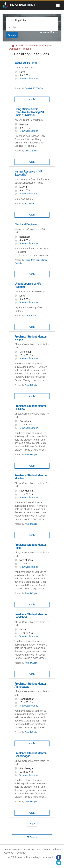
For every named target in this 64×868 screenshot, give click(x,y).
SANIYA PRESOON (34, 88)
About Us (29, 849)
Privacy (57, 849)
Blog (39, 849)
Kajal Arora (30, 204)
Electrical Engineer (26, 224)
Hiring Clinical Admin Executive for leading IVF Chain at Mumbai (30, 112)
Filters (32, 837)
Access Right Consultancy (29, 120)
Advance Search (49, 32)
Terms (47, 849)
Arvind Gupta (31, 385)
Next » (32, 824)
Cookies (9, 853)
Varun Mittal (30, 316)
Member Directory (12, 849)
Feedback (21, 853)
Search (12, 35)
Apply (32, 99)
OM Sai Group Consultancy (29, 291)
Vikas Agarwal (31, 151)
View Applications (26, 79)
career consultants (26, 63)
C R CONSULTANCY (26, 67)
